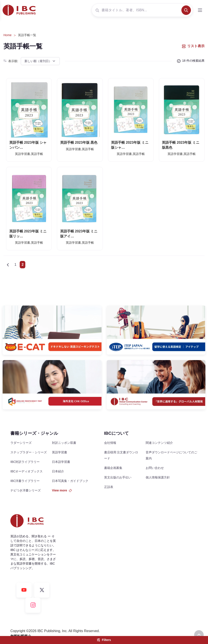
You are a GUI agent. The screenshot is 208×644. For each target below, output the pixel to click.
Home (7, 35)
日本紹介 (58, 471)
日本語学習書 (61, 462)
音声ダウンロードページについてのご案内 (171, 455)
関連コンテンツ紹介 (159, 443)
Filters (104, 640)
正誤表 (109, 487)
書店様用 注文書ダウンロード (121, 455)
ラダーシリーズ (21, 443)
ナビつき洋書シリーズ (26, 490)
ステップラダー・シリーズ (29, 452)
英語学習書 (60, 452)
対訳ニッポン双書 (64, 443)
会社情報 (110, 443)
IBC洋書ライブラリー (25, 481)
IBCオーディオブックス (27, 471)
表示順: (11, 61)
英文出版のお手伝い (118, 477)
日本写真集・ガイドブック (70, 481)
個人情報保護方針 (158, 477)
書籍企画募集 (113, 468)
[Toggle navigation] (200, 10)
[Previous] (8, 265)
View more (62, 490)
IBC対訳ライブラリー (25, 462)
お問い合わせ (155, 468)
